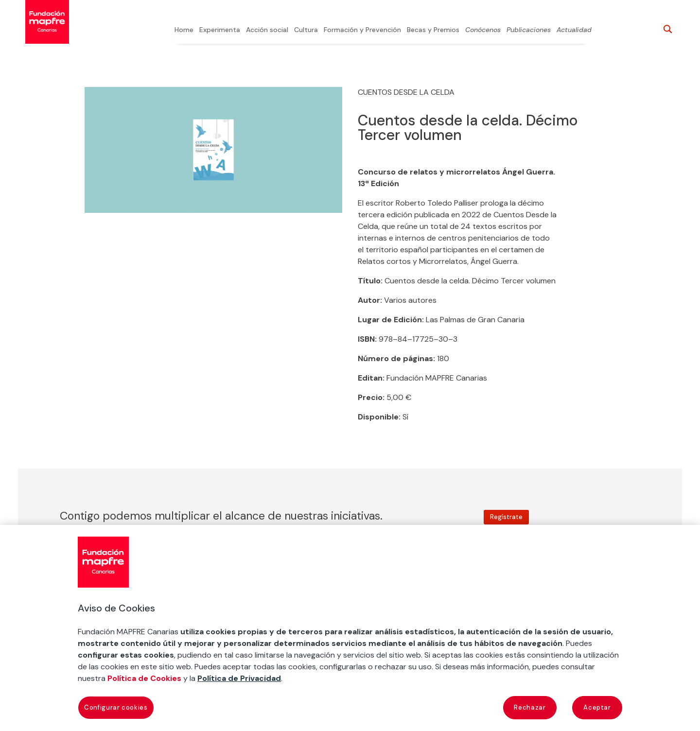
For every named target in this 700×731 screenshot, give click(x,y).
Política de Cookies (144, 678)
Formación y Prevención (362, 30)
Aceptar (597, 707)
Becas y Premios (433, 30)
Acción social (267, 30)
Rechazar (530, 707)
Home (184, 30)
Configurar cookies (116, 707)
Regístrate (506, 517)
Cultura (306, 30)
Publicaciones (529, 30)
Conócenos (483, 30)
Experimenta (220, 30)
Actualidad (574, 30)
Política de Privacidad (239, 678)
